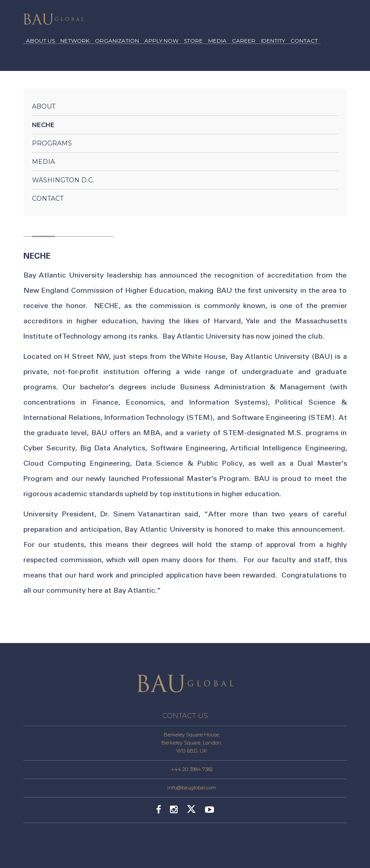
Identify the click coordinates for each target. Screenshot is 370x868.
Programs (52, 143)
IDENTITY (273, 41)
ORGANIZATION (117, 41)
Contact (48, 198)
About (44, 106)
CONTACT (304, 41)
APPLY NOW (161, 41)
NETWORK (75, 41)
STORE (193, 41)
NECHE (43, 125)
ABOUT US (40, 41)
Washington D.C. (63, 180)
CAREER (244, 41)
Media (43, 162)
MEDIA (217, 41)
